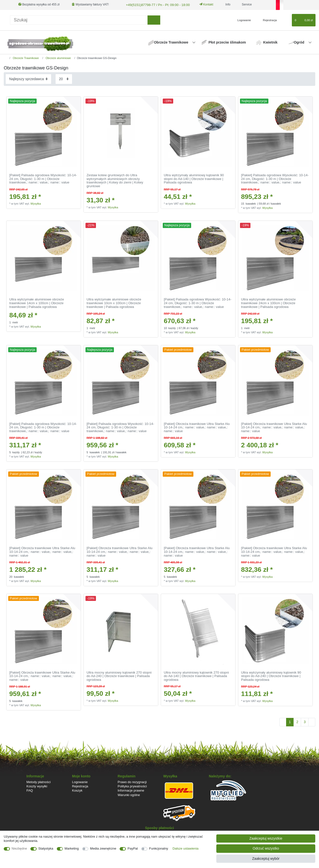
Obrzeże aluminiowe (58, 58)
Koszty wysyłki (37, 786)
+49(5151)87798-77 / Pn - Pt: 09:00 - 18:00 (154, 4)
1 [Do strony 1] (290, 721)
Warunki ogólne (129, 794)
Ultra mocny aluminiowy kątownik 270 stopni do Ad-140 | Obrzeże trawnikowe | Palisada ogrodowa (196, 676)
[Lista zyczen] (286, 20)
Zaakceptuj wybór (266, 859)
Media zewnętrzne (103, 848)
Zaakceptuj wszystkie (266, 838)
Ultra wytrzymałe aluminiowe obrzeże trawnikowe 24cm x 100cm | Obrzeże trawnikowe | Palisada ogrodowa (268, 303)
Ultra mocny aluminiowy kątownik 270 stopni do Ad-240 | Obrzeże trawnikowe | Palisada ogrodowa (119, 676)
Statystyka (46, 848)
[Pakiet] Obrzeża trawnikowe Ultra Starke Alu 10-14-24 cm (197, 427)
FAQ (30, 790)
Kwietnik (270, 42)
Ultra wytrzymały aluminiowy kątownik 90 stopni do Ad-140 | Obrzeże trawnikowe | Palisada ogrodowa (194, 178)
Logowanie (80, 781)
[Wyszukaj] (154, 20)
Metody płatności (39, 781)
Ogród (300, 42)
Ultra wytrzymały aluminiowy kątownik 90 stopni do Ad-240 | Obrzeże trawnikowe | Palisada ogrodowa (271, 676)
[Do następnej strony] (312, 722)
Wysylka (36, 203)
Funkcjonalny (159, 848)
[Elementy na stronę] (64, 79)
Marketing (72, 848)
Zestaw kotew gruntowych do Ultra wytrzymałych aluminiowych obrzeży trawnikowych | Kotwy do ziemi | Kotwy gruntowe (115, 180)
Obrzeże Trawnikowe (172, 42)
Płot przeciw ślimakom (227, 42)
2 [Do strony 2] (297, 721)
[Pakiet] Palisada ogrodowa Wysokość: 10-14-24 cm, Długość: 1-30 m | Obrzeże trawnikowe (43, 178)
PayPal (133, 848)
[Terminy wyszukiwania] (79, 20)
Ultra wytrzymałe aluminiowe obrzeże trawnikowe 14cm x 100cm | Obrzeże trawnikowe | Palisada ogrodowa (37, 303)
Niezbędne (19, 848)
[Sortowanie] (28, 79)
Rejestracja (80, 786)
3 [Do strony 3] (305, 721)
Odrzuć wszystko (266, 848)
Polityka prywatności (132, 786)
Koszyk (77, 790)
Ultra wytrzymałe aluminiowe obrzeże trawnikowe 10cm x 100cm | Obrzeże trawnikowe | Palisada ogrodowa (114, 303)
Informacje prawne (131, 790)
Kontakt (201, 4)
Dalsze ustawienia (185, 848)
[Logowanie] (242, 20)
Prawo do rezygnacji (132, 781)
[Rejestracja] (267, 20)
